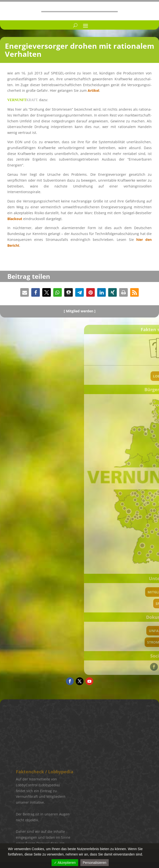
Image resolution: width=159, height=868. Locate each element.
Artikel (93, 90)
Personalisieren (95, 863)
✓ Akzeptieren (65, 863)
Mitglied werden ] (81, 311)
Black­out (15, 219)
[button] (25, 292)
